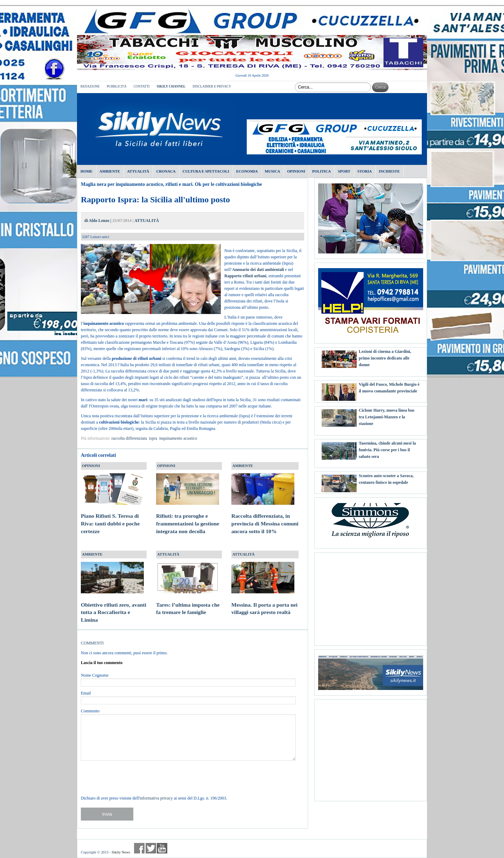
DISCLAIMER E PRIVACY (212, 86)
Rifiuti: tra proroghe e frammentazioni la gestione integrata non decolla (188, 517)
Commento (90, 711)
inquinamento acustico (178, 438)
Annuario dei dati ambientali (258, 270)
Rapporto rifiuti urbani (245, 276)
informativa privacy (156, 798)
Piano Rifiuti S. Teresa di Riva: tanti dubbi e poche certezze (112, 517)
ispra (153, 438)
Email (86, 693)
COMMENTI (92, 643)
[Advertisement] (371, 597)
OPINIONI (91, 466)
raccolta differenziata (129, 438)
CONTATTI (141, 86)
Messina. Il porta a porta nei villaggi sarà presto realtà (264, 602)
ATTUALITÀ (147, 221)
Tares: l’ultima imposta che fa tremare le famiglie (188, 602)
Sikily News (121, 852)
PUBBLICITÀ (117, 86)
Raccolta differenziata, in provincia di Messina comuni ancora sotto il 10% (265, 517)
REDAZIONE (90, 86)
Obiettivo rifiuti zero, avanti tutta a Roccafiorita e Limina (114, 606)
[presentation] (134, 778)
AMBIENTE (243, 466)
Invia (107, 814)
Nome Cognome (95, 675)
